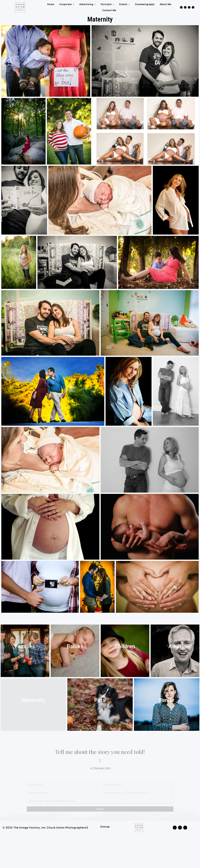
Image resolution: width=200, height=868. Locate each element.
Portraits (107, 4)
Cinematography (145, 4)
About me (166, 4)
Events (125, 4)
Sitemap (105, 843)
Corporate (67, 4)
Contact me (109, 10)
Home (51, 4)
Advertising (87, 4)
